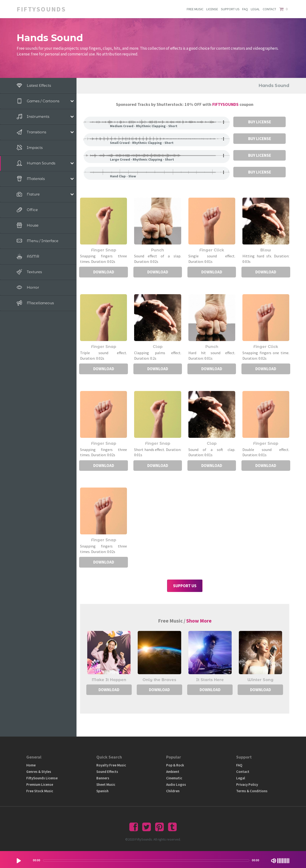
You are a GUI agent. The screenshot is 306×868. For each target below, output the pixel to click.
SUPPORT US (229, 9)
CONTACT (270, 9)
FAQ (245, 9)
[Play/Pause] (19, 861)
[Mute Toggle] (274, 861)
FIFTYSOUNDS (226, 104)
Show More (199, 621)
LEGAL (255, 9)
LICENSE (211, 9)
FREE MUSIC (194, 9)
